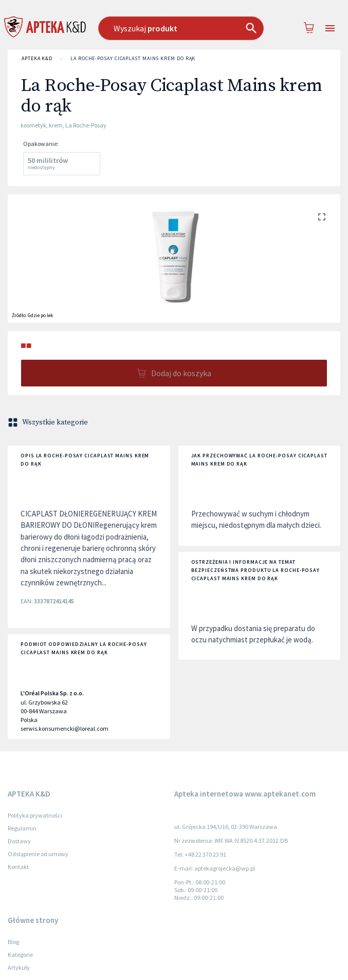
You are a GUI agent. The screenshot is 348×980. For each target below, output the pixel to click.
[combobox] (181, 28)
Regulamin (22, 828)
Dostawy (19, 841)
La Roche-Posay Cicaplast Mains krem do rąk (133, 59)
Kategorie (20, 955)
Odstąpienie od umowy (38, 854)
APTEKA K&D (37, 59)
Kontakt (18, 867)
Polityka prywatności (35, 815)
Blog (13, 942)
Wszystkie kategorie (49, 422)
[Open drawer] (330, 29)
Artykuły (19, 967)
